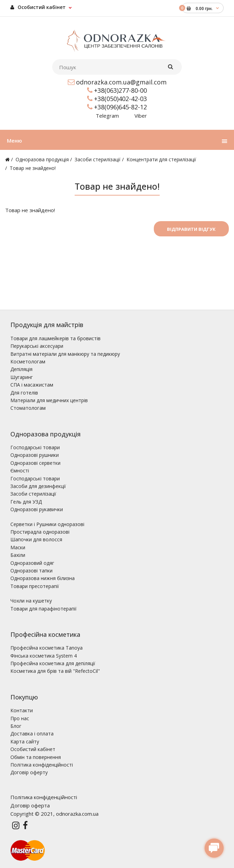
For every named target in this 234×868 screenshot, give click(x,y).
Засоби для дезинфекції (38, 486)
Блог (16, 726)
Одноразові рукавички (37, 509)
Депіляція (21, 369)
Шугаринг (22, 377)
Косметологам (28, 361)
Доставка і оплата (32, 734)
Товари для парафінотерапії (44, 609)
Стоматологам (28, 408)
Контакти (22, 710)
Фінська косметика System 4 (44, 656)
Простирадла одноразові (40, 532)
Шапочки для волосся (36, 539)
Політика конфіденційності (42, 765)
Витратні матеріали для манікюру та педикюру (65, 354)
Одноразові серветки (35, 463)
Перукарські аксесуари (37, 346)
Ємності (20, 471)
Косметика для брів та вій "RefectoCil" (55, 671)
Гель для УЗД (26, 502)
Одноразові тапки (31, 571)
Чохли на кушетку (31, 601)
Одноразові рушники (35, 455)
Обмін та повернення (36, 757)
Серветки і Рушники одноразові (47, 524)
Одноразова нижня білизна (43, 578)
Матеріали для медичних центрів (49, 400)
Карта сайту (25, 742)
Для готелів (24, 393)
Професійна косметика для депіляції (53, 663)
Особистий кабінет (38, 7)
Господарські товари (35, 447)
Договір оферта (30, 805)
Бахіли (18, 555)
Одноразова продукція (42, 159)
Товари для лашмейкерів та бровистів (55, 338)
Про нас (20, 718)
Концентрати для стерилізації (161, 159)
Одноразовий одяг (32, 563)
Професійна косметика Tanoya (46, 648)
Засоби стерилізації (98, 159)
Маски (18, 547)
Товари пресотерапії (35, 586)
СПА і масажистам (32, 385)
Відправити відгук (191, 229)
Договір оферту (29, 772)
